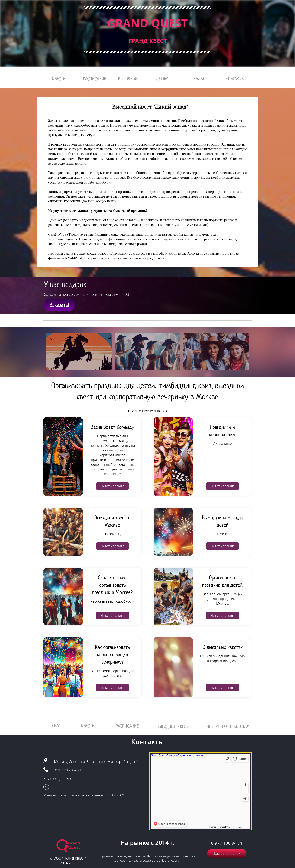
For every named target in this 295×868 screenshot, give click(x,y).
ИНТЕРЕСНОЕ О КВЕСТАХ (228, 726)
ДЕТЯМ (162, 79)
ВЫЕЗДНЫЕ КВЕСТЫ (174, 726)
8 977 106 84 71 (68, 770)
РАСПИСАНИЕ (95, 79)
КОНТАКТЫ (235, 79)
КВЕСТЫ (59, 79)
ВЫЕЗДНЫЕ (128, 79)
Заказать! (59, 305)
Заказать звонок (227, 854)
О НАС (56, 726)
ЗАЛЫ (199, 79)
